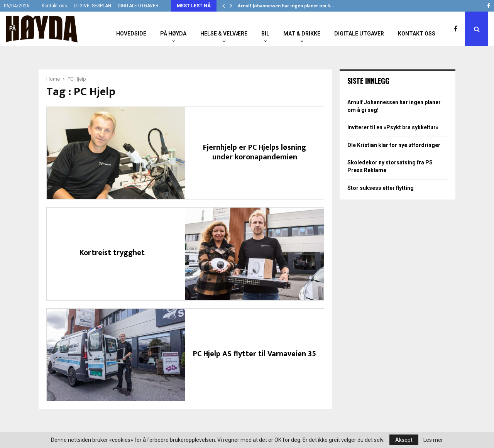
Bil (265, 34)
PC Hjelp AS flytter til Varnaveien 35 (255, 354)
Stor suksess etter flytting (381, 188)
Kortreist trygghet (112, 253)
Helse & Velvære (224, 34)
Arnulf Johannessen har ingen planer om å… (286, 6)
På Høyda (173, 34)
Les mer (433, 440)
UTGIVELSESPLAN (92, 6)
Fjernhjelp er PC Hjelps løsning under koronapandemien (255, 152)
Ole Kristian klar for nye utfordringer (394, 145)
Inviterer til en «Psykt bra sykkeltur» (393, 127)
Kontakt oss (54, 6)
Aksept (404, 440)
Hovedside (131, 34)
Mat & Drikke (302, 34)
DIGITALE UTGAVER (138, 6)
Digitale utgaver (359, 34)
